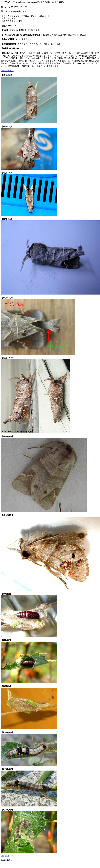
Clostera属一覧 (7, 71)
